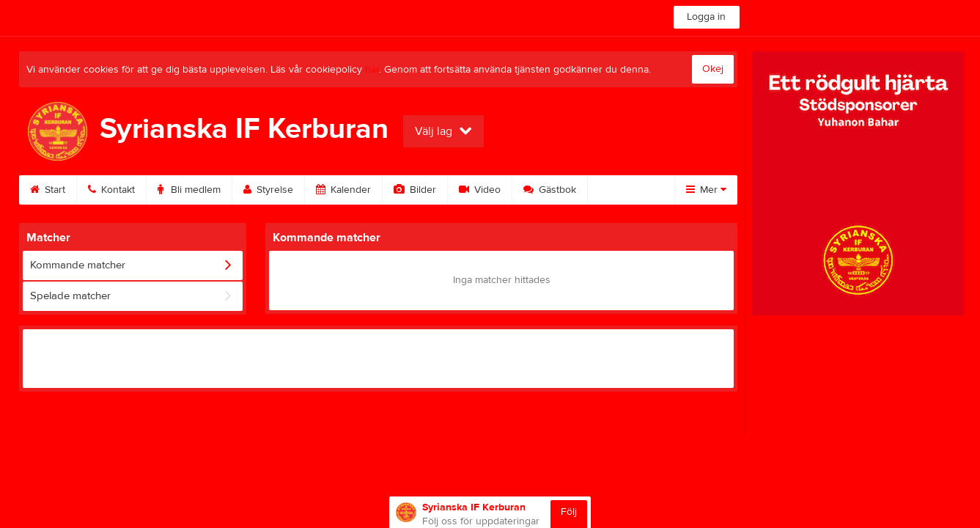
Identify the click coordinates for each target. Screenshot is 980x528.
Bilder (415, 190)
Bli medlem (189, 190)
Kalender (343, 190)
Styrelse (268, 190)
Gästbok (550, 190)
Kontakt (111, 190)
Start (48, 190)
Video (480, 190)
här (372, 70)
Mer (706, 190)
